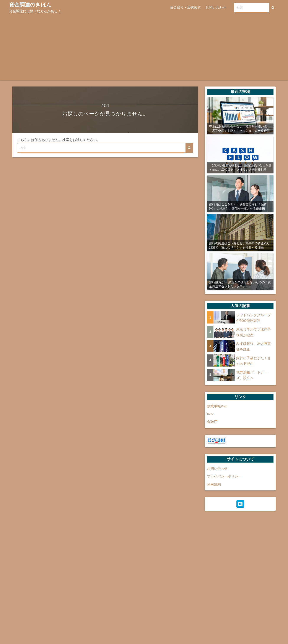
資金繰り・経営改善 (185, 7)
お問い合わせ (216, 7)
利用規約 (214, 484)
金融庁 (212, 422)
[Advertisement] (144, 48)
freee (210, 414)
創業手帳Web (217, 406)
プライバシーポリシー (224, 476)
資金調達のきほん (30, 5)
